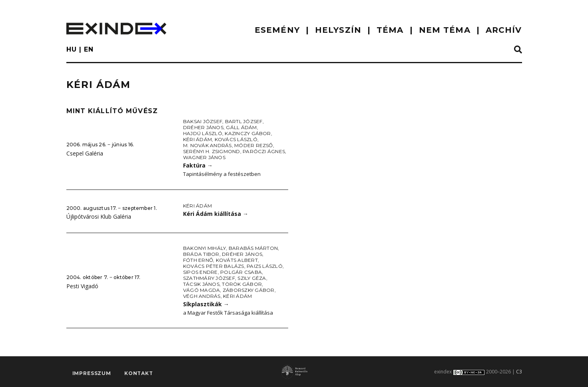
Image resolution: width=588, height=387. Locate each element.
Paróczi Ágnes (264, 151)
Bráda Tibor (201, 254)
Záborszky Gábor (249, 290)
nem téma (445, 30)
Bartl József (244, 121)
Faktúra (198, 165)
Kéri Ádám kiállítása (216, 214)
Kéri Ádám (197, 139)
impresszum (92, 373)
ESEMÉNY (277, 30)
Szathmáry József (209, 278)
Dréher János (203, 127)
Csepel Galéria (85, 153)
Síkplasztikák (206, 304)
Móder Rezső (254, 145)
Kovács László (236, 139)
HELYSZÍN (338, 30)
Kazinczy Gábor (248, 133)
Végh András (202, 296)
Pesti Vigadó (82, 286)
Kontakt (139, 373)
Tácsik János (201, 284)
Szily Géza (252, 278)
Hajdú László (203, 133)
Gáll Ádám (241, 127)
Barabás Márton (253, 248)
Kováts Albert (237, 260)
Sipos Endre (200, 272)
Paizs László (265, 266)
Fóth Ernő (198, 260)
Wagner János (204, 157)
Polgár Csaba (241, 272)
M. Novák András (207, 145)
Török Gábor (242, 284)
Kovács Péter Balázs (214, 266)
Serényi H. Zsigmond (212, 151)
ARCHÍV (504, 30)
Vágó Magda (201, 290)
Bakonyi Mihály (204, 248)
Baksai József (203, 121)
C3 (519, 372)
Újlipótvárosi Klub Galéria (99, 216)
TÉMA (390, 30)
